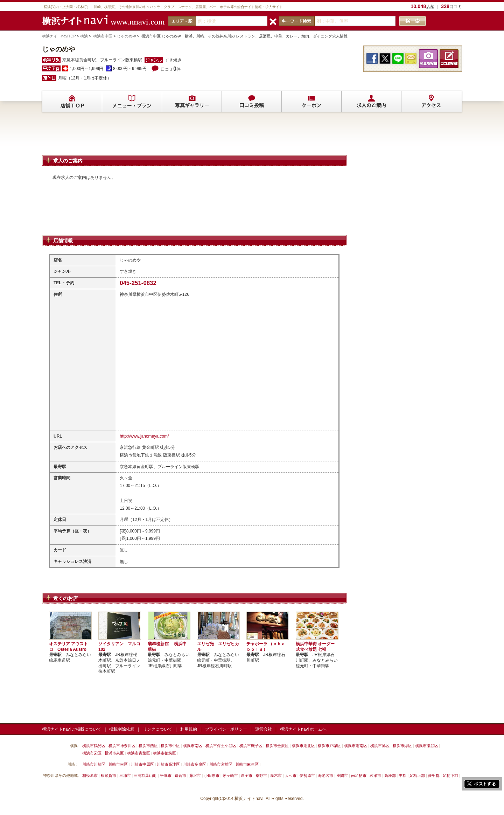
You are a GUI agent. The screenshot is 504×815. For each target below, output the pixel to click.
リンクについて (157, 729)
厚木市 (276, 775)
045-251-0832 (138, 283)
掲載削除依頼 (122, 729)
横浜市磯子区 (251, 746)
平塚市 (166, 775)
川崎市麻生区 (247, 764)
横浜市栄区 (92, 753)
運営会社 (264, 729)
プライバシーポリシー (226, 729)
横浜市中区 (102, 36)
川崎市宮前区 (221, 764)
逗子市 (247, 775)
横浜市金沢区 (277, 746)
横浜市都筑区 (164, 753)
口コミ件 (171, 69)
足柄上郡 (417, 775)
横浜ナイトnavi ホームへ (303, 729)
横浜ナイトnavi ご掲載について (72, 729)
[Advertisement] (194, 137)
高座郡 (390, 775)
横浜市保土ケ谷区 (221, 746)
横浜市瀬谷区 (427, 746)
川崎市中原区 (142, 764)
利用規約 (189, 729)
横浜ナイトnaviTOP (59, 36)
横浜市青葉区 (139, 753)
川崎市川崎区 (94, 764)
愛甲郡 (434, 775)
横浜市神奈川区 (122, 746)
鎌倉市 (180, 775)
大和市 (291, 775)
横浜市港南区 (356, 746)
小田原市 (212, 775)
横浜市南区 (193, 746)
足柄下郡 (450, 775)
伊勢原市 (307, 775)
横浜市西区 (148, 746)
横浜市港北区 (303, 746)
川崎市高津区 (168, 764)
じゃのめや (127, 36)
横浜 (84, 36)
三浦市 (125, 775)
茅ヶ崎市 (230, 775)
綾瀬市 (375, 775)
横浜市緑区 (402, 746)
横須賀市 (108, 775)
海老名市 (325, 775)
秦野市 (261, 775)
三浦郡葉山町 (145, 775)
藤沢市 (195, 775)
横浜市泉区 (114, 753)
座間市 (342, 775)
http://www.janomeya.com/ (144, 436)
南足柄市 (359, 775)
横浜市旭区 (380, 746)
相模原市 (90, 775)
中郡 (402, 775)
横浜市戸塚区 (329, 746)
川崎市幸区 (118, 764)
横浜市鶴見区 (94, 746)
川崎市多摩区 (195, 764)
